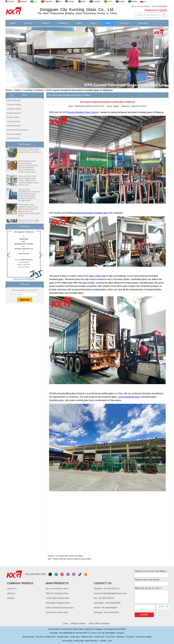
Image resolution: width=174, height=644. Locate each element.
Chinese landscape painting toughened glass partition (72, 559)
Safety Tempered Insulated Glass (60, 608)
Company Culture (14, 121)
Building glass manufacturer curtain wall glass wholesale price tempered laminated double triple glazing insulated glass (29, 197)
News (108, 23)
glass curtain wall (97, 276)
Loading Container (34, 90)
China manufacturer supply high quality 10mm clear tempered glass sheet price (30, 152)
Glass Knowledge (14, 100)
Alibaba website (78, 624)
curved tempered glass (129, 397)
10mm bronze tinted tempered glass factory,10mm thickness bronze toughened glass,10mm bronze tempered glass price (28, 169)
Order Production (14, 138)
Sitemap (11, 598)
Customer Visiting (14, 105)
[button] (83, 86)
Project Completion (14, 134)
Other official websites (99, 624)
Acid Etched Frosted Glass (57, 612)
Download (143, 23)
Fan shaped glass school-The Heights (69, 556)
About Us (28, 23)
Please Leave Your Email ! (147, 580)
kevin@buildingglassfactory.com (113, 593)
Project (94, 23)
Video (79, 23)
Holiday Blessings (14, 126)
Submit (144, 615)
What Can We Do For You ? (148, 588)
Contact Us (124, 23)
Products (45, 23)
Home (13, 23)
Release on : (126, 106)
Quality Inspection (14, 113)
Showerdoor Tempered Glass (58, 603)
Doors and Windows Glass (57, 589)
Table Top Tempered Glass (57, 593)
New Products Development (18, 130)
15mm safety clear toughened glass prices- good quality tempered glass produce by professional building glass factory (29, 212)
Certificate (63, 23)
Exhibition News (13, 117)
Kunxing (72, 112)
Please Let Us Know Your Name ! (151, 571)
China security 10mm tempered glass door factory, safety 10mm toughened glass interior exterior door (28, 183)
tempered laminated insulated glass (91, 213)
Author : (71, 106)
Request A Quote (156, 10)
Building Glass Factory (87, 112)
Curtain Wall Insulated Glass (58, 598)
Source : (110, 106)
